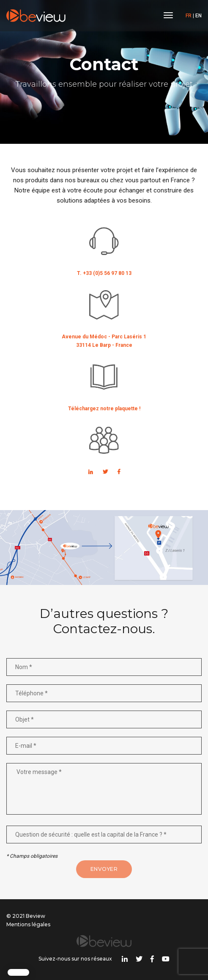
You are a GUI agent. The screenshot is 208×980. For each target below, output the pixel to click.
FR (189, 16)
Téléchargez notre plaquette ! (104, 409)
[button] (18, 972)
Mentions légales (28, 924)
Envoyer (104, 869)
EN (198, 16)
